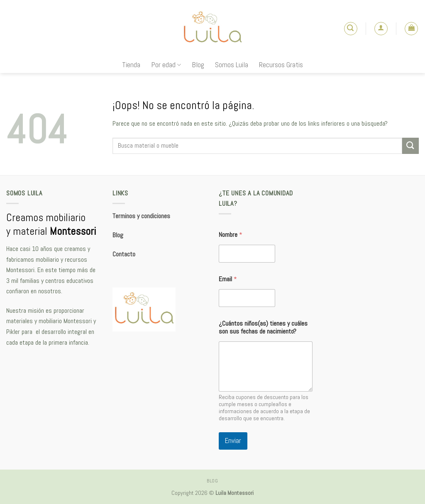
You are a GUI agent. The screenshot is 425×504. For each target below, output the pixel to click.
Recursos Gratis (281, 65)
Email (228, 279)
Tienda (131, 65)
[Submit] (410, 146)
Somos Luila (232, 65)
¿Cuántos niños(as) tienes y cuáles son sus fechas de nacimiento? (263, 327)
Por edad (166, 65)
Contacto (124, 254)
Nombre (231, 235)
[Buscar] (351, 29)
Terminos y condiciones (141, 216)
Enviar (233, 441)
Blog (198, 65)
